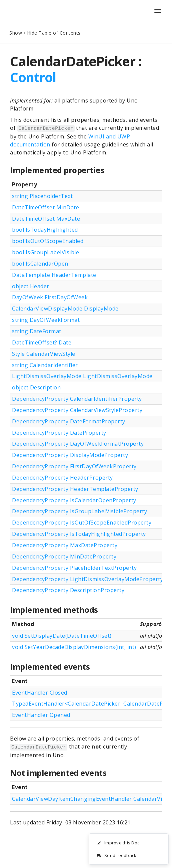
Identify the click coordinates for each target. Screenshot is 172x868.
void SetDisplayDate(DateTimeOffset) (62, 636)
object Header (31, 286)
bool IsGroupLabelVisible (45, 252)
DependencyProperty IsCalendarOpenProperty (74, 500)
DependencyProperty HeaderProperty (62, 478)
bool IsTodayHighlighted (45, 230)
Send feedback (116, 856)
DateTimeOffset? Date (42, 342)
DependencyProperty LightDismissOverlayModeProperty (87, 579)
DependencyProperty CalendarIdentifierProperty (77, 399)
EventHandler (40, 693)
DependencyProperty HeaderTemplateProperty (75, 489)
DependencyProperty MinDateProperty (64, 556)
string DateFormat (37, 331)
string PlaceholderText (42, 196)
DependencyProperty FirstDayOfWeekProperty (74, 466)
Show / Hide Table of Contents (45, 33)
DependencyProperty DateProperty (59, 433)
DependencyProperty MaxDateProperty (65, 545)
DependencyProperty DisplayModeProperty (70, 455)
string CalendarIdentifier (45, 365)
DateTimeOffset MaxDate (46, 219)
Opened (59, 715)
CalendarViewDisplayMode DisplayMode (65, 309)
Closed (58, 693)
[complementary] (129, 849)
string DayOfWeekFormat (46, 320)
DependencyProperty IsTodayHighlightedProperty (79, 534)
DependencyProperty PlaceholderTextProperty (74, 568)
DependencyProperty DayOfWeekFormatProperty (78, 444)
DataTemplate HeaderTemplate (54, 275)
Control (33, 77)
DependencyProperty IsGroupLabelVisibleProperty (79, 511)
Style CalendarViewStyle (44, 354)
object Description (36, 387)
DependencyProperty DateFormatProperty (69, 421)
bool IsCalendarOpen (40, 264)
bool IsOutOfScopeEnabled (48, 241)
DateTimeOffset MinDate (45, 207)
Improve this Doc (118, 843)
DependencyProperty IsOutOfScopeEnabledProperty (82, 523)
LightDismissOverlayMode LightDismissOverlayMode (82, 376)
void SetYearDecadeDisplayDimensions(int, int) (74, 647)
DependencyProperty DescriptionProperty (68, 590)
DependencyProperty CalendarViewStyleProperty (77, 410)
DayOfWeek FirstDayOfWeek (50, 297)
